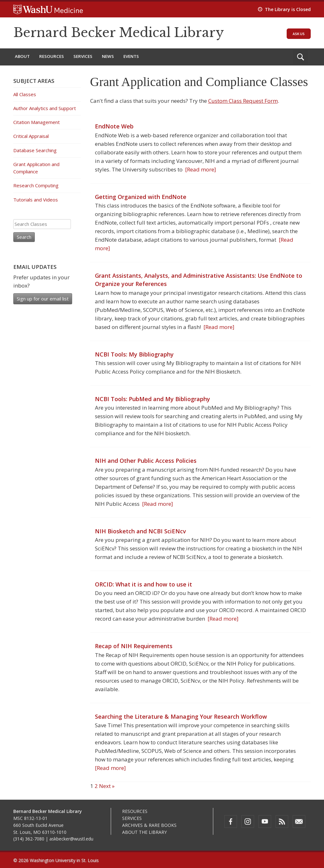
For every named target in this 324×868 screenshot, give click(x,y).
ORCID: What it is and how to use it (143, 584)
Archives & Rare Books (149, 825)
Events (131, 56)
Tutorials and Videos (36, 200)
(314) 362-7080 (29, 839)
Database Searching (35, 150)
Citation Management (37, 122)
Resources (52, 56)
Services (83, 56)
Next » (107, 786)
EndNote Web (114, 126)
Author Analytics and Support (45, 108)
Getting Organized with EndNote (141, 197)
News (108, 56)
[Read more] (199, 169)
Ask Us (299, 34)
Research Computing (36, 185)
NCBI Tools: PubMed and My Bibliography (153, 399)
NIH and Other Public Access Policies (146, 461)
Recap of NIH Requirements (134, 646)
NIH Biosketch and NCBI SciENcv (140, 531)
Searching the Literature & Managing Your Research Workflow (181, 716)
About (22, 56)
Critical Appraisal (31, 136)
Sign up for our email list (43, 299)
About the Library (144, 832)
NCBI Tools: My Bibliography (134, 354)
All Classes (25, 94)
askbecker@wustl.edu (71, 839)
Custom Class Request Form (243, 101)
